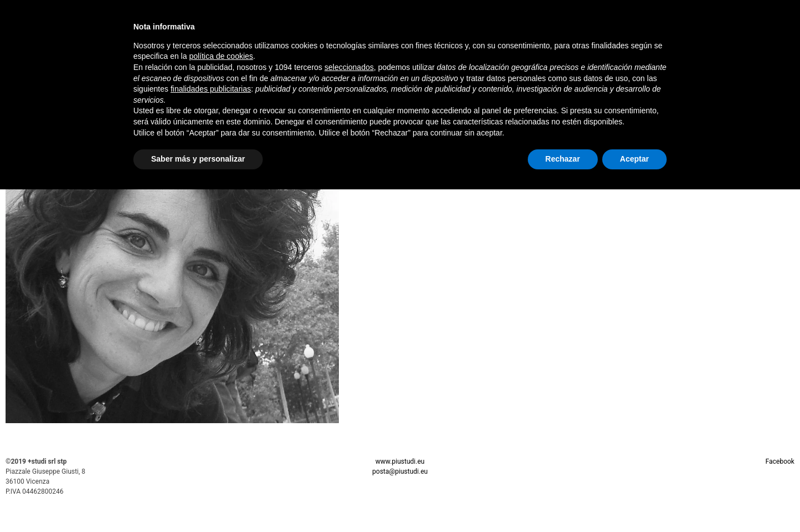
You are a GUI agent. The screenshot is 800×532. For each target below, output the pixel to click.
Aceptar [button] (634, 159)
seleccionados (349, 67)
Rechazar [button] (563, 159)
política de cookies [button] (221, 56)
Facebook (780, 461)
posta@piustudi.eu (400, 471)
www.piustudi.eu (400, 461)
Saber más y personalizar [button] (198, 159)
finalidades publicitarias (211, 89)
